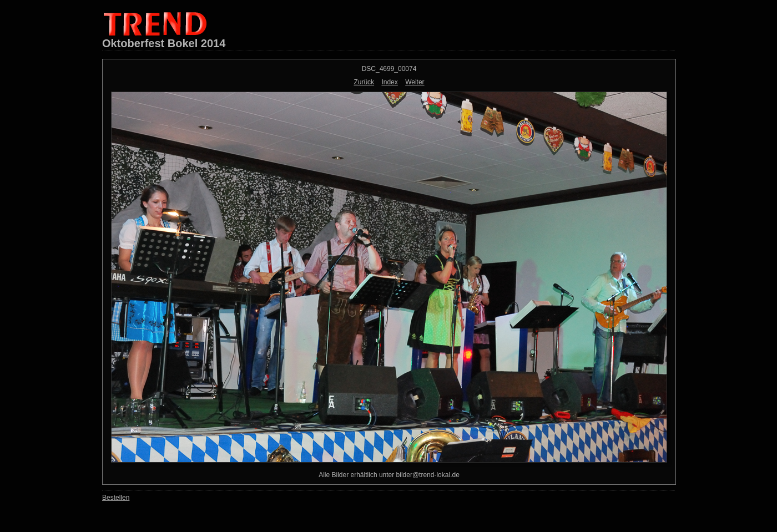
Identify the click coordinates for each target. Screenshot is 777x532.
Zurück (364, 82)
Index (389, 82)
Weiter (415, 82)
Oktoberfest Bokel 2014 (164, 43)
